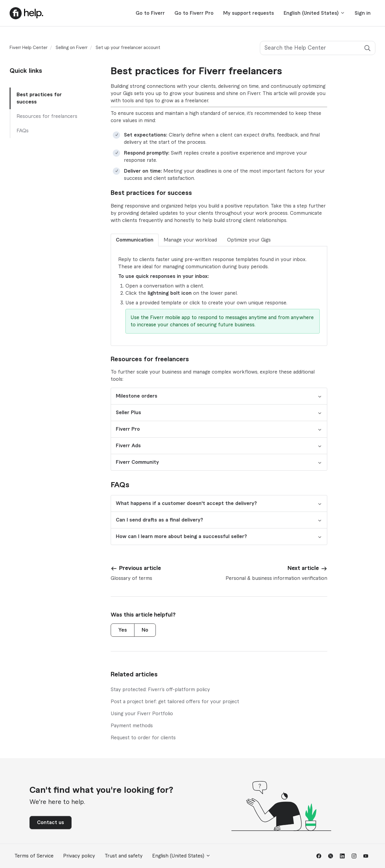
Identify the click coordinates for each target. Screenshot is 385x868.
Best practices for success (39, 98)
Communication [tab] (135, 240)
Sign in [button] (363, 13)
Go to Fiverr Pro (194, 13)
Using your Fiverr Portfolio (142, 714)
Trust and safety (124, 856)
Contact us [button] (51, 823)
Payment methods (132, 726)
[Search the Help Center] (318, 48)
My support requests (249, 13)
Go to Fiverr (150, 13)
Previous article (140, 568)
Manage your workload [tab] (190, 240)
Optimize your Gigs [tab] (249, 240)
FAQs (23, 131)
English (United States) (314, 13)
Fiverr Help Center (29, 48)
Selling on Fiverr (72, 48)
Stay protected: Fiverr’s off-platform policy (160, 690)
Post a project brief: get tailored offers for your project (175, 702)
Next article (303, 568)
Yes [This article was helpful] (123, 630)
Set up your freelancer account (128, 48)
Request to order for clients (143, 738)
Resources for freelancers (47, 116)
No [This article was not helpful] (145, 630)
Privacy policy (79, 856)
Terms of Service (34, 856)
